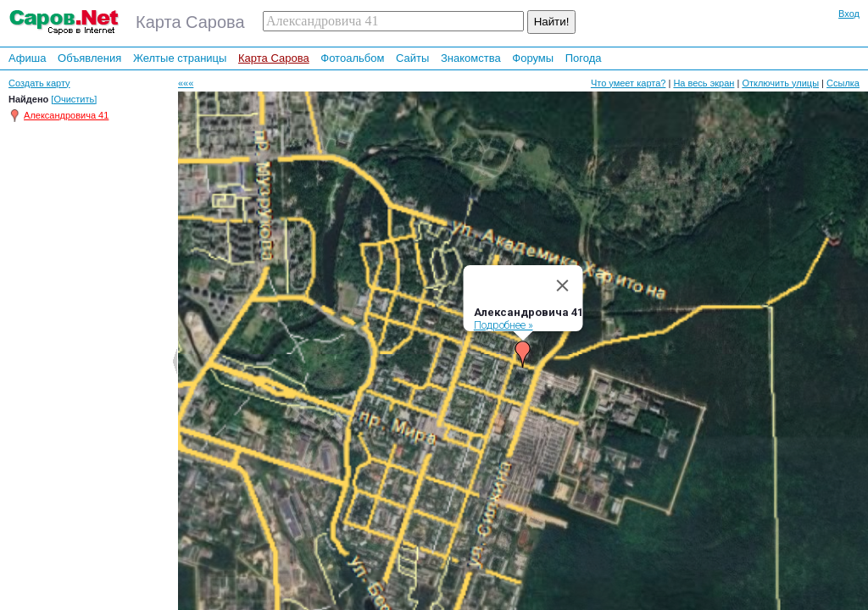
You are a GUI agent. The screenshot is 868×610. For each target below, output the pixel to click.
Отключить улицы (780, 83)
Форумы (533, 58)
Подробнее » (504, 316)
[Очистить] (74, 99)
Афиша (27, 58)
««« (186, 83)
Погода (584, 58)
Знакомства (471, 58)
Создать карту (39, 83)
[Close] (563, 277)
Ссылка (843, 83)
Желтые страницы (180, 58)
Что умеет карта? (629, 83)
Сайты (412, 58)
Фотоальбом (352, 58)
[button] (523, 346)
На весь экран (704, 83)
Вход (849, 14)
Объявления (89, 58)
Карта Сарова (274, 58)
